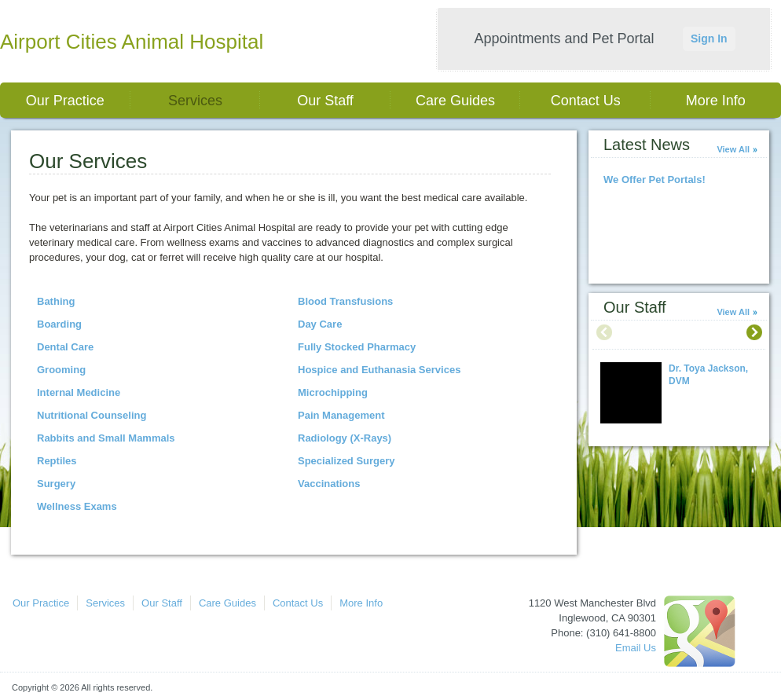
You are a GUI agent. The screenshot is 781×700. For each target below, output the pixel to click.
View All (733, 149)
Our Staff (325, 101)
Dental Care (65, 347)
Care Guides (455, 101)
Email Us (636, 648)
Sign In (709, 38)
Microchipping (333, 392)
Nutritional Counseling (92, 415)
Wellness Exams (77, 506)
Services (195, 101)
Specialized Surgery (346, 461)
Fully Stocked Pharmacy (357, 347)
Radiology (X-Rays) (345, 438)
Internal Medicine (79, 392)
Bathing (56, 301)
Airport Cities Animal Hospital (132, 42)
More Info (716, 101)
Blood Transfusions (345, 301)
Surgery (56, 484)
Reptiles (57, 461)
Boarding (59, 324)
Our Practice (65, 101)
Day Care (320, 324)
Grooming (61, 370)
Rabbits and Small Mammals (106, 438)
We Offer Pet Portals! (654, 180)
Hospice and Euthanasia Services (379, 370)
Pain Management (341, 415)
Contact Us (586, 101)
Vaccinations (329, 484)
